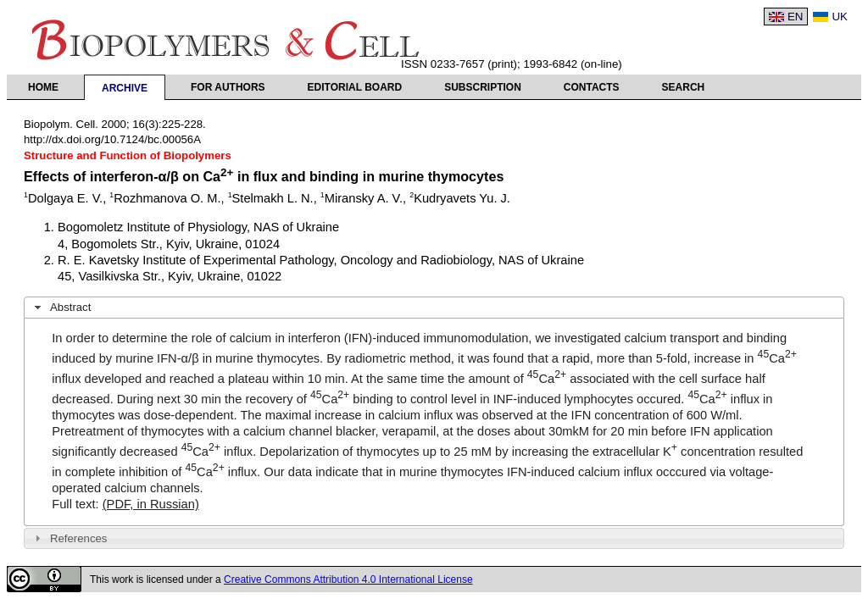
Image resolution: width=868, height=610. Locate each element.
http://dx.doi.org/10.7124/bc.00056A (112, 139)
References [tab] (69, 538)
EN (796, 17)
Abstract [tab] (61, 308)
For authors (228, 87)
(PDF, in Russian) (151, 504)
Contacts (592, 87)
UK (840, 17)
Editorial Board (355, 87)
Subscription (483, 87)
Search (684, 87)
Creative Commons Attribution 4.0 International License (348, 579)
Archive (125, 88)
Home (43, 87)
